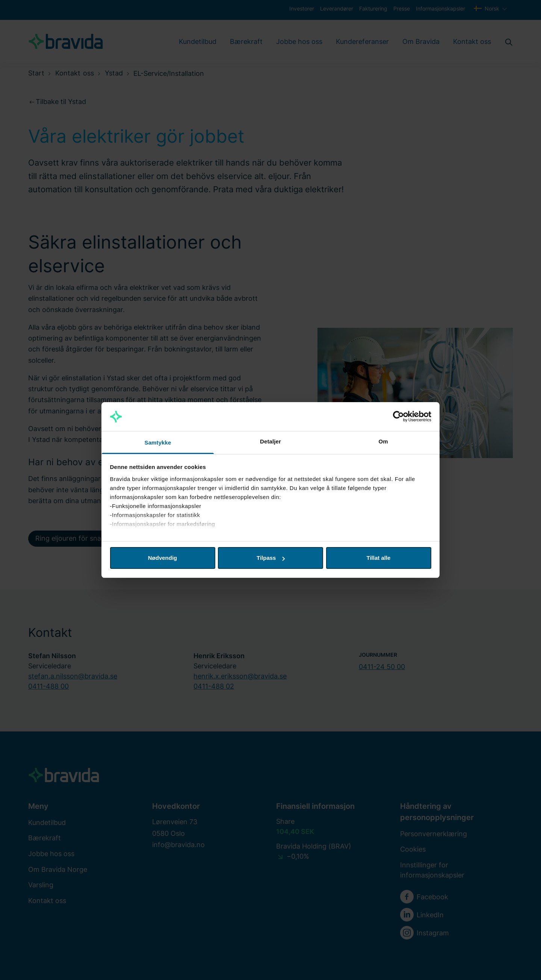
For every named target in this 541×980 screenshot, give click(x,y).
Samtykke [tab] (158, 443)
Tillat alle (379, 558)
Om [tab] (383, 441)
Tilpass (271, 558)
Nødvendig (163, 558)
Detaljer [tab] (270, 441)
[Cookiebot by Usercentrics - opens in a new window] (398, 417)
